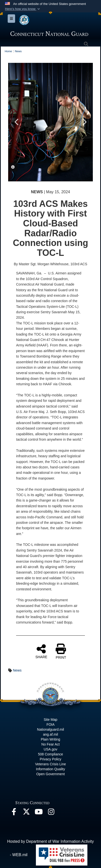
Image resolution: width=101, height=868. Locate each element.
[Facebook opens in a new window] (14, 813)
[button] (23, 9)
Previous (17, 122)
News (17, 670)
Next (84, 122)
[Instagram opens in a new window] (51, 813)
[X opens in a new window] (26, 813)
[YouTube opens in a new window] (39, 813)
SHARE (41, 651)
